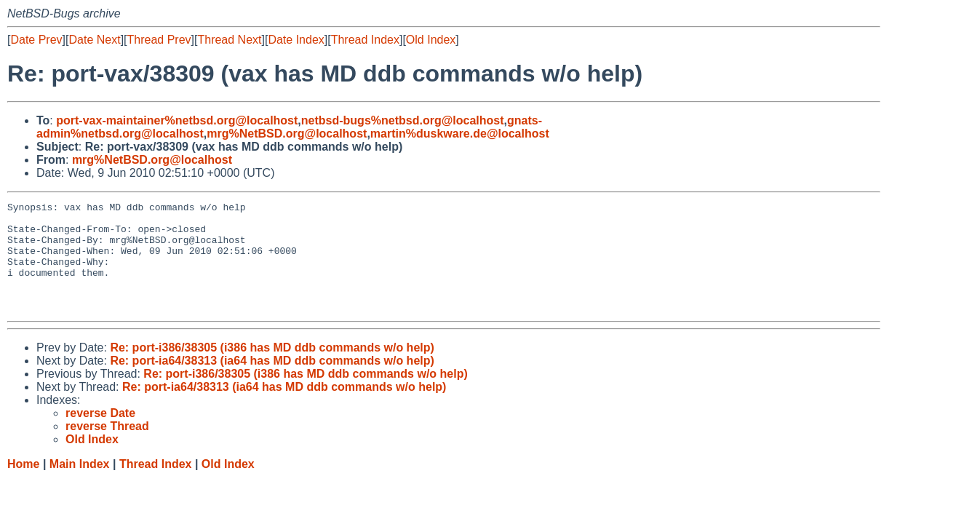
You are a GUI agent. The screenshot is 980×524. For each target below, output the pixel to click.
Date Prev (36, 40)
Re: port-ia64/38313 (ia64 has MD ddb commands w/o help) (272, 382)
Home (23, 486)
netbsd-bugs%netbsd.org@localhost (403, 120)
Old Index (431, 40)
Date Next (94, 40)
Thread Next (229, 40)
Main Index (80, 486)
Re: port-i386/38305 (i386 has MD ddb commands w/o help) (272, 369)
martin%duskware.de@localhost (460, 134)
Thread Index (365, 40)
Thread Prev (159, 40)
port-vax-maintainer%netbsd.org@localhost (177, 120)
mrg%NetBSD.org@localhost (287, 134)
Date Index (296, 40)
